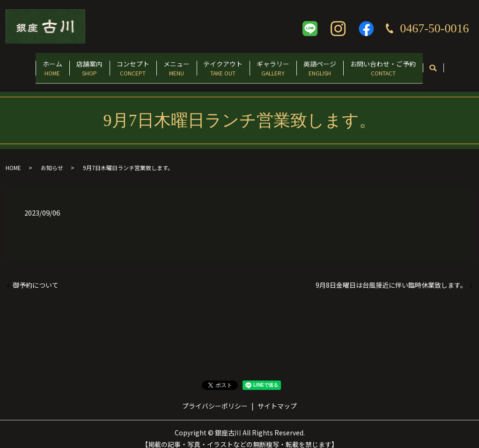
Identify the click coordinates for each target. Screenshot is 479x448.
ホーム (28, 64)
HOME (13, 159)
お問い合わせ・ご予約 (407, 64)
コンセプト (122, 64)
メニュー (173, 64)
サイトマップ (277, 397)
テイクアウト (227, 64)
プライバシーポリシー (215, 397)
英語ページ (337, 64)
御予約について (36, 276)
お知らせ (52, 159)
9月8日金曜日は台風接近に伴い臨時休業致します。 (391, 276)
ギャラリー (283, 64)
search (461, 65)
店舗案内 (72, 64)
